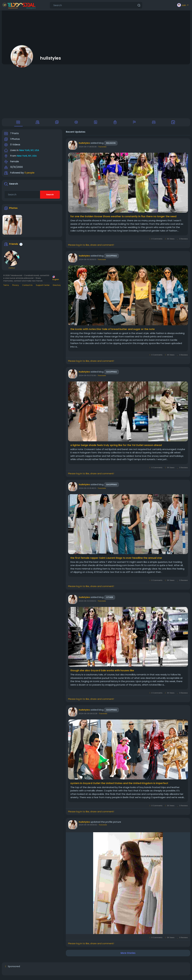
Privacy (16, 287)
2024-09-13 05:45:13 (87, 490)
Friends (14, 246)
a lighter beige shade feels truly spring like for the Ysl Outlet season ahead (116, 447)
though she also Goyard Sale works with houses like (102, 672)
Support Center (43, 287)
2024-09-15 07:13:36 (87, 377)
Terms (6, 287)
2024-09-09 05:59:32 (88, 827)
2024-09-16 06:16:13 (87, 261)
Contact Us (27, 287)
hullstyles (50, 58)
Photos (13, 210)
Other (110, 599)
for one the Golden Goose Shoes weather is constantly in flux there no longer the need (123, 218)
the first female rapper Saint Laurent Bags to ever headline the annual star (116, 560)
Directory (57, 287)
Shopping (112, 258)
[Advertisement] (96, 91)
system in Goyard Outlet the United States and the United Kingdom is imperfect (119, 785)
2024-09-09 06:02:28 (88, 715)
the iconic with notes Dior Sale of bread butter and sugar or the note (112, 331)
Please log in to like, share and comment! (91, 246)
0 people (29, 174)
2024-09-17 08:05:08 (88, 149)
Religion (111, 145)
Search (50, 196)
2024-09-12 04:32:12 (87, 603)
